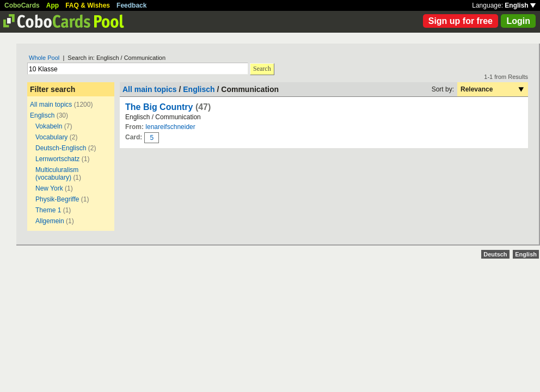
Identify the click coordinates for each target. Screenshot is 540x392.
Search (262, 69)
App (53, 5)
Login (518, 21)
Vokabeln (49, 126)
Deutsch (495, 254)
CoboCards (22, 5)
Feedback (131, 5)
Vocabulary (51, 137)
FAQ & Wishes (88, 5)
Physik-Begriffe (57, 199)
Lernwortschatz (57, 159)
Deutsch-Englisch (61, 148)
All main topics (51, 105)
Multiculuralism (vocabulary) (57, 174)
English (520, 5)
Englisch (42, 115)
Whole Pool (44, 58)
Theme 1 (48, 210)
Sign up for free (461, 21)
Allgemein (50, 221)
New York (49, 188)
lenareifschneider (170, 127)
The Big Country (159, 107)
